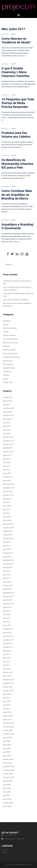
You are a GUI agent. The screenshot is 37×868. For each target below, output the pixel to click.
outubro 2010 (8, 687)
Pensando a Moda (9, 350)
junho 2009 (7, 745)
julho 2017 (7, 459)
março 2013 (7, 582)
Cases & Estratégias (10, 328)
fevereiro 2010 (8, 716)
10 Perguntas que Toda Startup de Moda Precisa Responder (18, 103)
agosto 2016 (7, 499)
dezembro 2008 (8, 767)
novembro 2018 (8, 408)
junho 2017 (7, 463)
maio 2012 (7, 618)
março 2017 (7, 473)
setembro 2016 (8, 495)
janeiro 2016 (7, 520)
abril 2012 (6, 622)
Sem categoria (8, 364)
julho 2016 (7, 502)
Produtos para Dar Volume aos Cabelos (16, 135)
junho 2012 (7, 615)
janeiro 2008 (7, 806)
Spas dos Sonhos (9, 368)
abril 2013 (6, 578)
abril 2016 (6, 513)
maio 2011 (7, 662)
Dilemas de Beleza (9, 335)
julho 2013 (7, 571)
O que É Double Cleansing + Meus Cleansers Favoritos (15, 72)
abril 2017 (6, 470)
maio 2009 (7, 748)
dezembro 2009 (8, 723)
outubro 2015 (8, 531)
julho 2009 (7, 741)
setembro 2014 (8, 538)
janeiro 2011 (7, 676)
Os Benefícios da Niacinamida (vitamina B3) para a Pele (17, 164)
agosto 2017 (7, 455)
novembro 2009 (8, 727)
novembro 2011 (8, 640)
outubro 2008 (8, 774)
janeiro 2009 (7, 763)
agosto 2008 (7, 781)
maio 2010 (7, 705)
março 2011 (7, 669)
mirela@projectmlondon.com (15, 839)
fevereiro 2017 (8, 477)
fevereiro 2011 (8, 672)
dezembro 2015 (8, 524)
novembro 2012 (8, 596)
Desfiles (6, 332)
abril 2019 (6, 405)
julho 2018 (7, 423)
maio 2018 (7, 430)
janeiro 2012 (7, 633)
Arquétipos (7, 321)
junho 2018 (7, 426)
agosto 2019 (7, 401)
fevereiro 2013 (8, 586)
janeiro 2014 (7, 557)
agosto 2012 (7, 607)
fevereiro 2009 (8, 759)
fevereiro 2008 (8, 803)
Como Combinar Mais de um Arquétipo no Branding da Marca (17, 195)
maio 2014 (7, 542)
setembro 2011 (8, 647)
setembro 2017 (8, 452)
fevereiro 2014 (8, 553)
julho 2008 (7, 785)
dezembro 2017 (8, 441)
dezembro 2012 (8, 593)
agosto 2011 (7, 651)
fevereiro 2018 (8, 437)
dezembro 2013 (8, 560)
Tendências (7, 372)
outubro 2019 (8, 397)
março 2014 (7, 549)
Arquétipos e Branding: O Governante (18, 226)
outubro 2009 (8, 730)
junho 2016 (7, 506)
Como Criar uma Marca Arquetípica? (16, 300)
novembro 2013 (8, 564)
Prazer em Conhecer (10, 353)
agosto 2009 (7, 738)
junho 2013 (7, 575)
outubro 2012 (8, 600)
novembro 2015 (8, 528)
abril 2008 (6, 796)
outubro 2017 (8, 448)
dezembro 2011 (8, 636)
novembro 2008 (8, 770)
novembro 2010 (8, 683)
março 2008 (7, 799)
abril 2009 (6, 752)
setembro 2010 (8, 691)
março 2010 (7, 712)
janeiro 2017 (7, 481)
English (4, 852)
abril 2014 (6, 546)
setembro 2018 (8, 415)
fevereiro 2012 (8, 629)
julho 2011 (7, 654)
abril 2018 (6, 434)
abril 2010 (6, 709)
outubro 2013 (8, 567)
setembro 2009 (8, 734)
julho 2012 (7, 611)
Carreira (6, 324)
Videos (13, 34)
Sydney (29, 865)
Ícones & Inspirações (10, 339)
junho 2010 (7, 701)
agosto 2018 (7, 419)
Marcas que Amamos (10, 343)
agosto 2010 (7, 694)
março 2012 (7, 625)
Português (5, 850)
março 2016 (7, 517)
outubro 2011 (8, 644)
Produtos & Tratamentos (11, 357)
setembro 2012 (8, 604)
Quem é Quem (8, 361)
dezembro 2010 (8, 680)
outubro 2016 (8, 491)
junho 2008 (7, 788)
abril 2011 (6, 665)
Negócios (6, 346)
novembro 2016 (8, 488)
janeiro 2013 (7, 589)
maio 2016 (7, 510)
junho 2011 (7, 658)
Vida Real (6, 375)
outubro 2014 (8, 535)
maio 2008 (7, 792)
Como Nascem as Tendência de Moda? (16, 40)
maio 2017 (7, 466)
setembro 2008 (8, 777)
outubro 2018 (8, 412)
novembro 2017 (8, 444)
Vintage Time (8, 382)
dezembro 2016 (8, 484)
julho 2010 (7, 698)
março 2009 (7, 756)
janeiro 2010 (7, 720)
